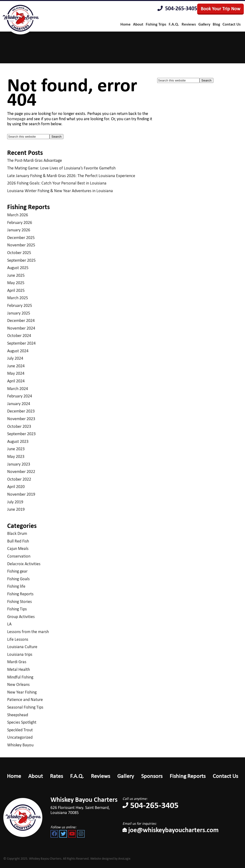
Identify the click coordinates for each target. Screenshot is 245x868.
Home (14, 776)
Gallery (126, 776)
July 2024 (15, 358)
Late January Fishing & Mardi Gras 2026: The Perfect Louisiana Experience (71, 176)
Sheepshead (18, 715)
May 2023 (16, 456)
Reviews (100, 776)
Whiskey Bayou (20, 745)
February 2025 (20, 305)
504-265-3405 (177, 8)
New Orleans (18, 684)
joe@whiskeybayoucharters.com (171, 830)
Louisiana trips (20, 654)
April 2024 (16, 381)
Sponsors (152, 776)
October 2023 (19, 426)
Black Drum (17, 533)
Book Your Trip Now (220, 9)
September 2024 (21, 343)
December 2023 (21, 411)
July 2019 (15, 502)
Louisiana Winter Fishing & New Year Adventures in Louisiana (60, 191)
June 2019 (16, 509)
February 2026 (20, 222)
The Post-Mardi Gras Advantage (35, 160)
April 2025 (16, 290)
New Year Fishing (22, 692)
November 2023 (21, 419)
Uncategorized (20, 737)
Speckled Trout (20, 730)
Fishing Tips (17, 609)
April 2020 (16, 487)
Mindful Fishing (20, 677)
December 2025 (21, 238)
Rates (56, 776)
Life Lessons (18, 639)
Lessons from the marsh (28, 632)
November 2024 (21, 328)
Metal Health (19, 669)
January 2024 (19, 404)
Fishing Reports (20, 594)
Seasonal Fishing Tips (25, 707)
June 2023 (16, 449)
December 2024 (21, 320)
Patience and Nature (25, 700)
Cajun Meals (18, 548)
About (36, 776)
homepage (16, 119)
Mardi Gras (17, 662)
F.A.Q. (77, 776)
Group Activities (21, 617)
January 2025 (19, 313)
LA (9, 624)
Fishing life (16, 586)
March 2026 (18, 215)
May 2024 (16, 373)
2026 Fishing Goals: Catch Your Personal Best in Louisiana (57, 183)
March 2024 (18, 389)
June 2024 (16, 366)
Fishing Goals (18, 579)
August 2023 (18, 441)
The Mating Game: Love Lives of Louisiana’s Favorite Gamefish (61, 168)
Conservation (19, 556)
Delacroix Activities (24, 564)
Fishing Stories (19, 602)
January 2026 (19, 230)
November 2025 (21, 245)
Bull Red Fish (18, 541)
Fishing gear (17, 571)
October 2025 (19, 253)
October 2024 (19, 336)
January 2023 (19, 464)
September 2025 (21, 260)
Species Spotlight (22, 722)
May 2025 (16, 283)
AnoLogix (124, 859)
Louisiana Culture (22, 647)
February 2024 (20, 396)
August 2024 (18, 351)
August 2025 (18, 268)
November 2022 (21, 472)
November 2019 (21, 494)
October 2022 (19, 479)
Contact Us (225, 776)
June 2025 (16, 275)
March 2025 (18, 298)
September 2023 (21, 434)
